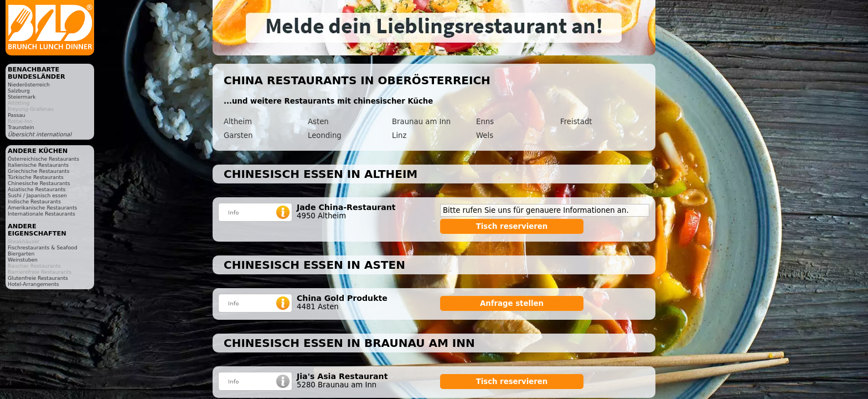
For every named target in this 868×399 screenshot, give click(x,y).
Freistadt (576, 122)
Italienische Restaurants (38, 165)
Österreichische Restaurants (43, 159)
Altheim (238, 122)
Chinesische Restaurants (39, 183)
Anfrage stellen (512, 303)
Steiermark (22, 97)
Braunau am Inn (421, 122)
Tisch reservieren (512, 226)
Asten (318, 122)
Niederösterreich (29, 85)
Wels (485, 135)
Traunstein (21, 127)
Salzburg (19, 91)
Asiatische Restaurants (37, 189)
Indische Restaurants (34, 201)
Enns (485, 122)
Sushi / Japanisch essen (37, 195)
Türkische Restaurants (36, 177)
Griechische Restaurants (38, 171)
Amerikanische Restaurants (42, 208)
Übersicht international (40, 134)
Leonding (325, 135)
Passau (17, 115)
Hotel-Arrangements (33, 284)
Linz (399, 135)
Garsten (238, 135)
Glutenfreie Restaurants (38, 278)
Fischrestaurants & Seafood (43, 247)
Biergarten (21, 254)
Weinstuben (23, 260)
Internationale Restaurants (42, 214)
